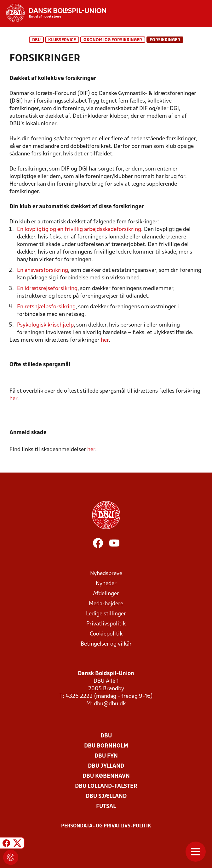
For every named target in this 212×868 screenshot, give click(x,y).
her (105, 340)
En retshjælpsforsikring (46, 307)
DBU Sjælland (106, 796)
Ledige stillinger (106, 614)
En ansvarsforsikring (43, 270)
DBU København (106, 776)
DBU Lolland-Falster (106, 786)
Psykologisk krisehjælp (45, 325)
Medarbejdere (106, 604)
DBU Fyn (106, 756)
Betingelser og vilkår (106, 644)
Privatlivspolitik (106, 624)
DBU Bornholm (106, 746)
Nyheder (106, 584)
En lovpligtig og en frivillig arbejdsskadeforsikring (79, 230)
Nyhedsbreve (106, 574)
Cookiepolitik (106, 634)
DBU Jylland (106, 766)
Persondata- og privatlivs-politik (106, 826)
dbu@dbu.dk (110, 704)
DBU (36, 40)
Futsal (106, 806)
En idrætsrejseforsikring (47, 289)
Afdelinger (106, 594)
